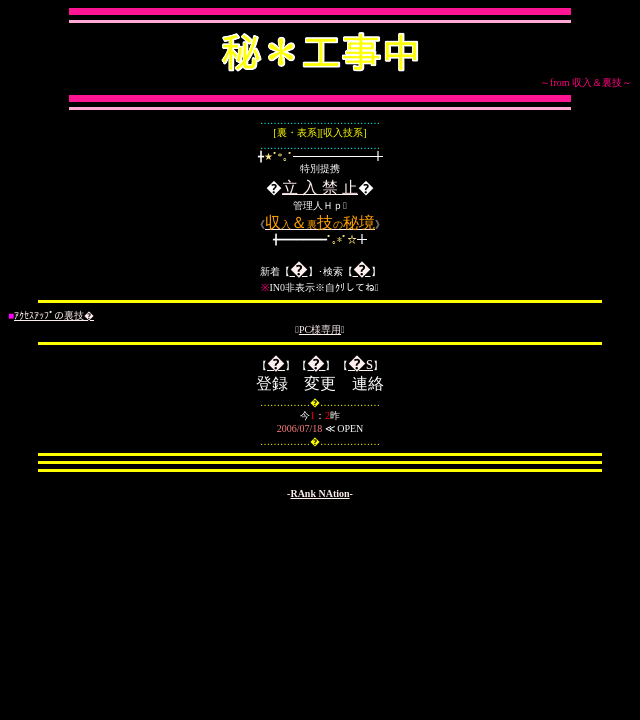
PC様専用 (320, 329)
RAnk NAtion (319, 493)
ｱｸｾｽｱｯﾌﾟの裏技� (54, 315)
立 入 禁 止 (320, 187)
